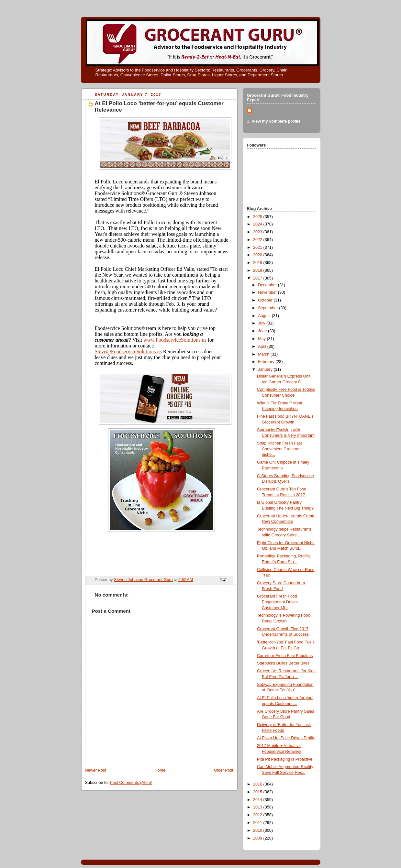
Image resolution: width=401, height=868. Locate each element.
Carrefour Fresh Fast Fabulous (285, 656)
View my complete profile (276, 121)
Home (160, 770)
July (262, 323)
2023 (258, 232)
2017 (258, 278)
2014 (258, 800)
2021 (258, 247)
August (265, 316)
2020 (258, 255)
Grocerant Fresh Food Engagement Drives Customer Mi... (277, 602)
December (268, 285)
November (268, 292)
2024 (258, 224)
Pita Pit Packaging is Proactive (285, 759)
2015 (258, 792)
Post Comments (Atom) (131, 783)
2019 (258, 263)
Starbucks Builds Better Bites (283, 663)
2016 (258, 784)
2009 (258, 838)
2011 (258, 823)
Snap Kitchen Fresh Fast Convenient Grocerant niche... (279, 449)
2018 (258, 270)
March (264, 354)
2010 (258, 830)
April (263, 346)
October (266, 300)
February (267, 362)
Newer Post (96, 770)
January (266, 369)
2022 (258, 240)
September (268, 308)
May (262, 339)
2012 (258, 815)
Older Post (224, 770)
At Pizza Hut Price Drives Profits (286, 738)
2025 (258, 217)
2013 (258, 807)
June (263, 331)
